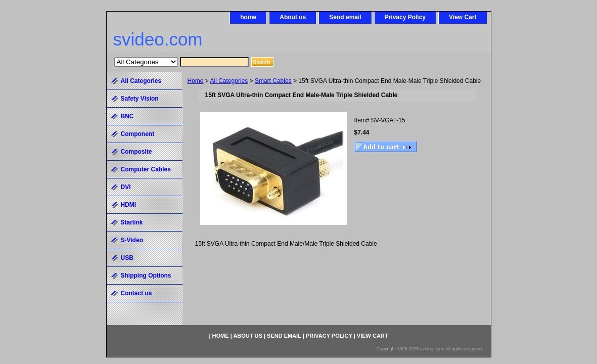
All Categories (229, 81)
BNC (127, 116)
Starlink (132, 222)
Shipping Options (146, 276)
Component (138, 134)
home (248, 17)
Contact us (136, 293)
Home (196, 81)
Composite (136, 152)
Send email (345, 17)
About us (293, 17)
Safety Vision (140, 99)
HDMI (129, 205)
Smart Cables (273, 81)
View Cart (463, 17)
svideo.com (158, 39)
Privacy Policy (405, 17)
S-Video (132, 240)
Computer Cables (146, 169)
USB (127, 258)
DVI (126, 187)
